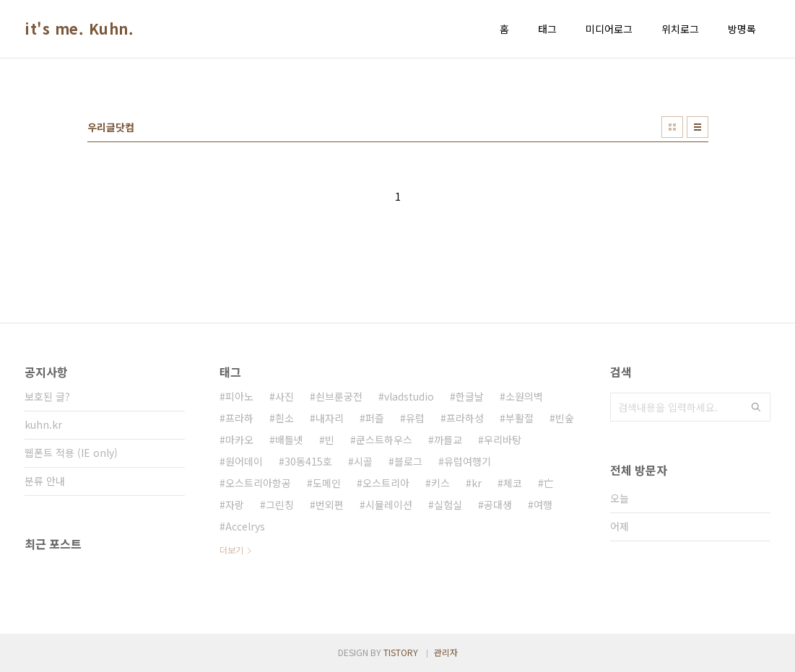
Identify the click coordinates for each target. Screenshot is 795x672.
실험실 (448, 505)
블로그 (408, 461)
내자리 (330, 418)
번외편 (330, 505)
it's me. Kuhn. (79, 29)
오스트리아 (386, 483)
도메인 (327, 483)
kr (477, 483)
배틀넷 (289, 440)
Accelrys (245, 526)
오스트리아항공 (258, 483)
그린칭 (280, 505)
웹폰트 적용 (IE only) (71, 453)
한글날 (470, 396)
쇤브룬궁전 (339, 396)
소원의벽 (524, 396)
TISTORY (401, 652)
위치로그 (680, 29)
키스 (440, 483)
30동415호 (308, 461)
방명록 (742, 29)
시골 (363, 461)
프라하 (239, 418)
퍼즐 (375, 418)
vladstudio (409, 396)
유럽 (415, 418)
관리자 (446, 652)
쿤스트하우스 (384, 440)
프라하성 (465, 418)
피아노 (239, 396)
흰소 (284, 418)
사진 (284, 396)
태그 (547, 29)
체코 (513, 483)
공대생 (498, 505)
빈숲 (565, 418)
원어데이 (244, 461)
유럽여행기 (468, 461)
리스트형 (698, 127)
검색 (756, 407)
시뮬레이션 (389, 505)
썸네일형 (672, 127)
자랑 (235, 505)
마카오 (239, 440)
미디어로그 (609, 29)
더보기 (231, 550)
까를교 (448, 440)
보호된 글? (47, 396)
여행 (543, 505)
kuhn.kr (43, 424)
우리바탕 (503, 440)
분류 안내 (45, 481)
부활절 (520, 418)
